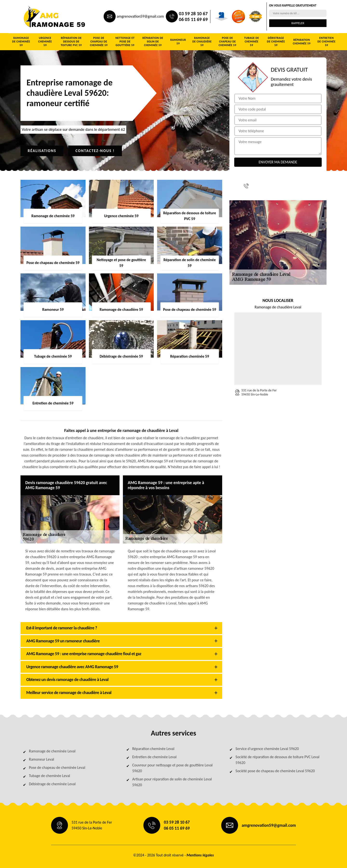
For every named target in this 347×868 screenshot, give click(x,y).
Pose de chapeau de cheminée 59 (99, 42)
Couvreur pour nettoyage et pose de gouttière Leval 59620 (173, 768)
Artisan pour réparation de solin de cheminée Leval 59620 (172, 782)
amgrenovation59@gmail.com (140, 16)
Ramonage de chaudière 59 (202, 42)
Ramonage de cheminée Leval (52, 751)
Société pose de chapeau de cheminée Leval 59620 (275, 771)
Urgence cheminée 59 (45, 42)
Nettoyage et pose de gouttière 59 (125, 42)
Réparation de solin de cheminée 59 (153, 42)
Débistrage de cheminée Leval (52, 784)
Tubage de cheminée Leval (50, 776)
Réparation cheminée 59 (302, 42)
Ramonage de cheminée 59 (21, 42)
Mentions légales (200, 855)
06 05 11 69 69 (193, 19)
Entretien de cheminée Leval (154, 757)
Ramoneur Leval (41, 759)
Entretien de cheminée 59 (327, 42)
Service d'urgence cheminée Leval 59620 (267, 749)
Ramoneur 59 (178, 42)
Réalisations (42, 151)
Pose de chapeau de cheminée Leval (57, 767)
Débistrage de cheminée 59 (276, 42)
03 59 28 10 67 (193, 14)
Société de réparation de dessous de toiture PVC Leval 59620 (277, 760)
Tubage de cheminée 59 (252, 42)
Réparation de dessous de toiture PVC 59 (71, 42)
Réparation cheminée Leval (153, 749)
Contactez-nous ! (95, 151)
